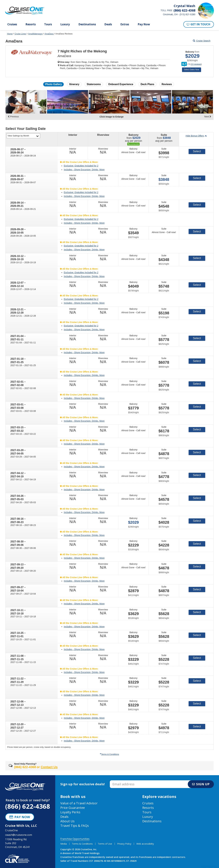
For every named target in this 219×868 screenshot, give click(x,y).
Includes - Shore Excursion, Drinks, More (84, 170)
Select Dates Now (192, 70)
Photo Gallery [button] (53, 84)
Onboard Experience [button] (121, 84)
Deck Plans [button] (147, 84)
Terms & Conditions (109, 754)
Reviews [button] (167, 84)
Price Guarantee (73, 808)
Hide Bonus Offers (196, 136)
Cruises (12, 24)
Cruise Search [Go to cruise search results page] (202, 41)
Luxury (65, 24)
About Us (67, 821)
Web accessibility (145, 844)
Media (64, 844)
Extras (125, 24)
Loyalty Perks (70, 812)
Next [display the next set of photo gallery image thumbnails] (208, 117)
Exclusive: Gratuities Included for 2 (81, 166)
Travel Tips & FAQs (75, 826)
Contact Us (49, 767)
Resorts (31, 24)
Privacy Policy (124, 844)
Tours (48, 24)
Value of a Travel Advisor (79, 803)
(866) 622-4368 (28, 806)
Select (197, 151)
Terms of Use (105, 844)
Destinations (87, 24)
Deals (108, 24)
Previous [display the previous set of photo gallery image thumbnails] (13, 117)
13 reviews (196, 64)
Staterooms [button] (94, 84)
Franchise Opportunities (75, 839)
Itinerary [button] (74, 84)
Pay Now (144, 24)
